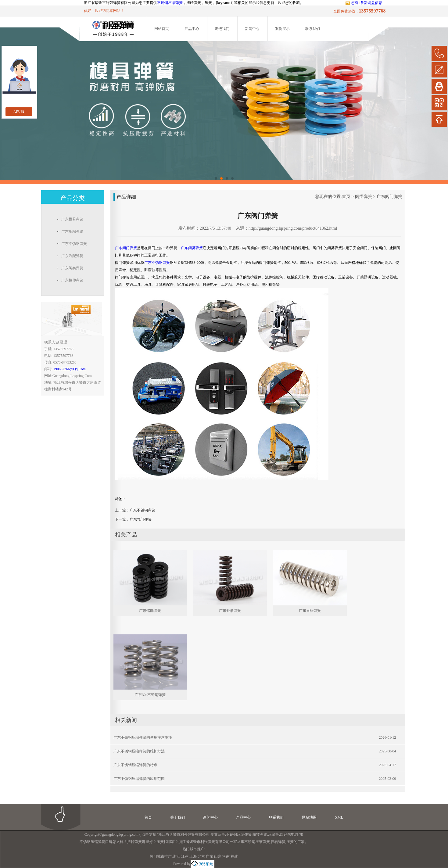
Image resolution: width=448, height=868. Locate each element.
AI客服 (19, 112)
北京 (201, 856)
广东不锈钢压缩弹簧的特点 (135, 765)
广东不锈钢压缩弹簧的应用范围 (139, 779)
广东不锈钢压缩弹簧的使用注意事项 (143, 737)
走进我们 (222, 29)
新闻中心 (252, 29)
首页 (346, 197)
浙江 (177, 856)
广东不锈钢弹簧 (142, 510)
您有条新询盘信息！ (366, 3)
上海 (193, 856)
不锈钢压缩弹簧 (170, 3)
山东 (218, 856)
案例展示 (282, 29)
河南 (226, 856)
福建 (234, 856)
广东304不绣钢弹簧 (150, 695)
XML (339, 817)
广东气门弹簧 (141, 519)
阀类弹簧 (364, 197)
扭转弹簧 (260, 834)
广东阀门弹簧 (389, 197)
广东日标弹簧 (310, 611)
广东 (210, 856)
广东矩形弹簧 (230, 611)
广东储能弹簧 (150, 611)
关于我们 (177, 817)
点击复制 (149, 834)
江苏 (185, 856)
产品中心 (192, 29)
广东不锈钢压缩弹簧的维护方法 (139, 751)
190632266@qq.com (70, 369)
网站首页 (162, 29)
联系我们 (313, 29)
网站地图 (309, 817)
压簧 (272, 834)
